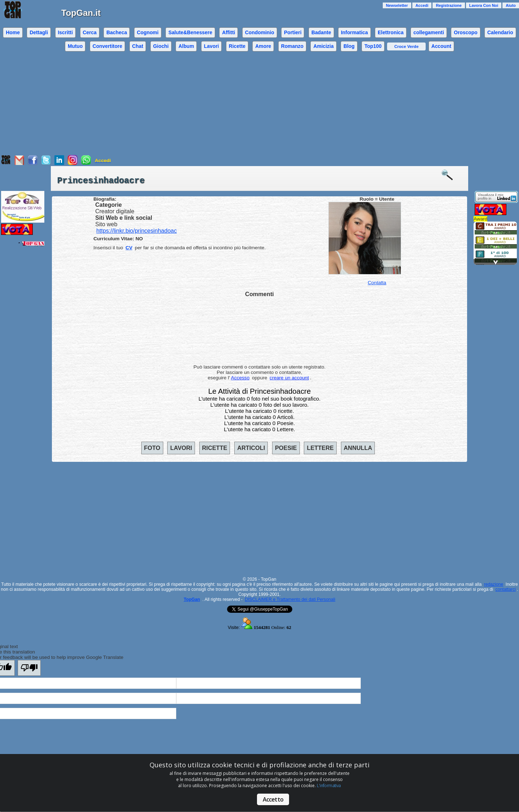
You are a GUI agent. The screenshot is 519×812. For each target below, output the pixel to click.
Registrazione (449, 5)
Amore (263, 46)
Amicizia (323, 46)
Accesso (240, 378)
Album (186, 46)
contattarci (506, 589)
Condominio (260, 32)
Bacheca (117, 32)
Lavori (212, 46)
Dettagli (39, 32)
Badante (321, 32)
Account (441, 46)
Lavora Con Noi (484, 5)
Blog (349, 46)
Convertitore (107, 46)
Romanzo (292, 46)
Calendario (500, 32)
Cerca (90, 32)
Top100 (373, 46)
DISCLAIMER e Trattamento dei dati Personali (290, 599)
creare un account (289, 378)
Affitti (229, 32)
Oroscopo (465, 32)
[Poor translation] (29, 668)
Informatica (354, 32)
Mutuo (75, 46)
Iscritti (65, 32)
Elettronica (391, 32)
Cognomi (148, 32)
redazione (494, 584)
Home (13, 32)
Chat (138, 46)
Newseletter (397, 5)
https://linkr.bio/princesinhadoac (136, 231)
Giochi (161, 46)
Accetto (273, 799)
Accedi (422, 5)
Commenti (259, 294)
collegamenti (429, 32)
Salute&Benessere (190, 32)
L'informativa (329, 786)
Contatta (377, 283)
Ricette (237, 46)
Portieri (293, 32)
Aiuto (511, 5)
